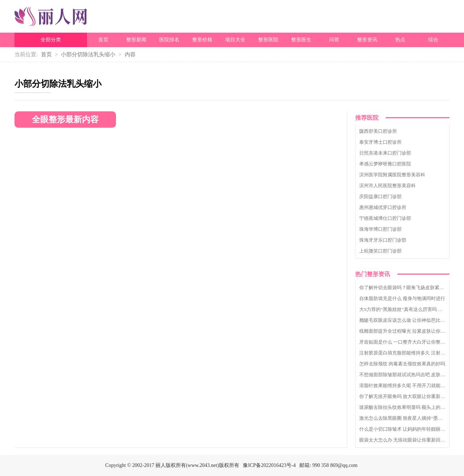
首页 (103, 40)
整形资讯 (367, 40)
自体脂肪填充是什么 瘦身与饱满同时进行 (402, 298)
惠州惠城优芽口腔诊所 (383, 207)
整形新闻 (136, 40)
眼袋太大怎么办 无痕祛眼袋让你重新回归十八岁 (409, 440)
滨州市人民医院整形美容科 (388, 186)
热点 (400, 40)
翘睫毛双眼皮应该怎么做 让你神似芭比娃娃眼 (407, 320)
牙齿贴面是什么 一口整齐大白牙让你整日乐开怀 (409, 342)
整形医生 (301, 40)
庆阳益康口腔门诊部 (380, 196)
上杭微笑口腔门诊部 (380, 251)
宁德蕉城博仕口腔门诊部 (385, 218)
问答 (334, 40)
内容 (130, 54)
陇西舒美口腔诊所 (378, 131)
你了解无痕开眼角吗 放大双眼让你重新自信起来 (409, 396)
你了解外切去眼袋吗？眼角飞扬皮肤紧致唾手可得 (411, 288)
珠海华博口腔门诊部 (380, 229)
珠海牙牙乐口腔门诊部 (383, 240)
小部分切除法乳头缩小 (88, 54)
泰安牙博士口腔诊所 (380, 142)
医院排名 (169, 40)
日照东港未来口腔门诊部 (385, 153)
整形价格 (202, 40)
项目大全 (235, 40)
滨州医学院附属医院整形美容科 (392, 175)
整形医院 (268, 40)
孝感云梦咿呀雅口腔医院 (385, 164)
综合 (433, 40)
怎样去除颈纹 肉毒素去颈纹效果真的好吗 (402, 364)
